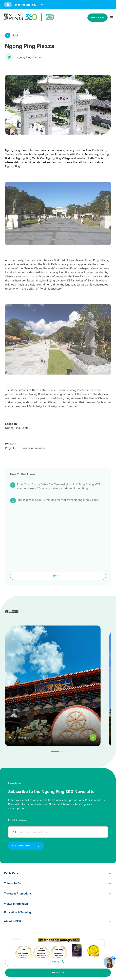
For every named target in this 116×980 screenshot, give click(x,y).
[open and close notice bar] (42, 5)
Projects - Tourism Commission (25, 436)
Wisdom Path (85, 158)
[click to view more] (8, 35)
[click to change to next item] (55, 751)
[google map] (58, 526)
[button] (24, 5)
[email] (61, 832)
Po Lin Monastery (87, 154)
